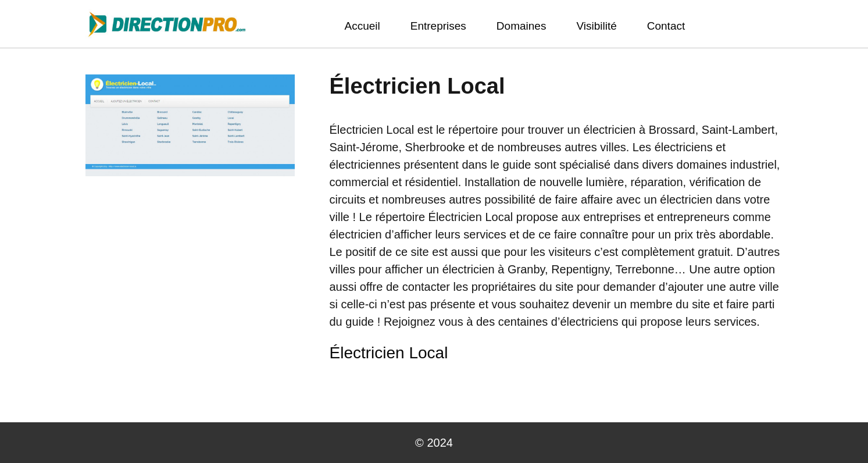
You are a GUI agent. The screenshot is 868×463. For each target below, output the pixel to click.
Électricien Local (389, 353)
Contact (666, 26)
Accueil (362, 26)
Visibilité (596, 26)
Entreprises (438, 26)
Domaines (521, 26)
